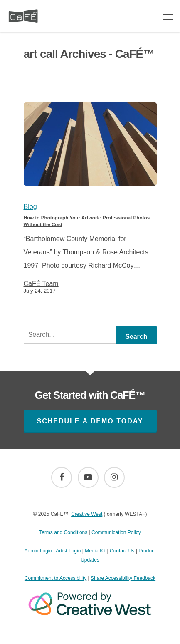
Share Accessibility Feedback (123, 578)
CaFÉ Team (41, 284)
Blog (30, 207)
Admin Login (38, 551)
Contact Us (122, 551)
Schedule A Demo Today (90, 421)
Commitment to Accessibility (55, 578)
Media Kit (95, 551)
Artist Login (68, 551)
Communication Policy (116, 532)
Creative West (87, 514)
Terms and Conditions (63, 532)
